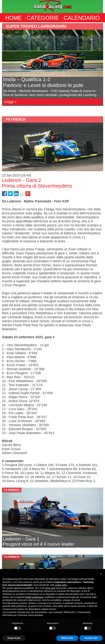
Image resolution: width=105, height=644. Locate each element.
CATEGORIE (43, 18)
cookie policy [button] (61, 585)
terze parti (50, 588)
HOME (14, 18)
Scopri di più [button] (14, 638)
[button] (101, 574)
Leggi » (11, 102)
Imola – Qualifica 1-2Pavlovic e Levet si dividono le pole (43, 82)
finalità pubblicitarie (34, 597)
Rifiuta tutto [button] (67, 638)
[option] (53, 64)
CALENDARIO (82, 18)
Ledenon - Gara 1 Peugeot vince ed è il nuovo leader (39, 541)
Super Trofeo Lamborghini (36, 26)
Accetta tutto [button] (91, 638)
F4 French (16, 119)
